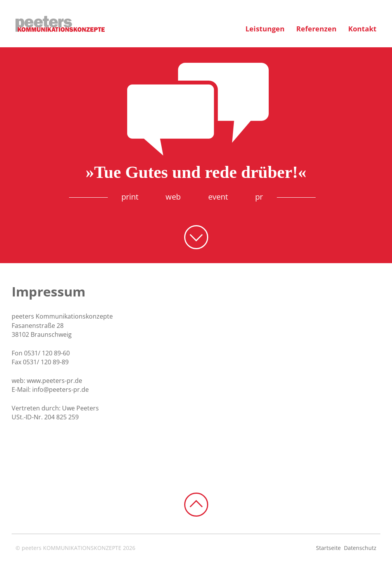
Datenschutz (360, 548)
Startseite (328, 548)
